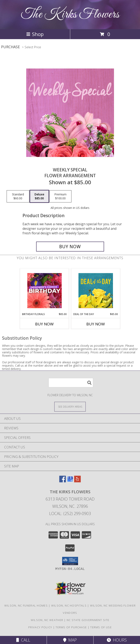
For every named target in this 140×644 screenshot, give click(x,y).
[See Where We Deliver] (70, 406)
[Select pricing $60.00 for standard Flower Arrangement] (18, 196)
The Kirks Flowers (70, 15)
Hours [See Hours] (117, 640)
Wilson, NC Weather (47, 620)
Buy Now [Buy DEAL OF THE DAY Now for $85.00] (96, 324)
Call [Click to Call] (23, 640)
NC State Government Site (88, 620)
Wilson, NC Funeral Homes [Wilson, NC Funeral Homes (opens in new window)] (26, 605)
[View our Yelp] (77, 481)
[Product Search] (71, 383)
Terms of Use (101, 627)
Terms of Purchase (71, 627)
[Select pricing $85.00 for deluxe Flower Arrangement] (39, 196)
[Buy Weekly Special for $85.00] (70, 247)
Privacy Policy (40, 627)
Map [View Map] (70, 640)
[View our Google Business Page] (70, 481)
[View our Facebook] (63, 481)
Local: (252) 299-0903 (70, 513)
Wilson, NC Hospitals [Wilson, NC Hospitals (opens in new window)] (69, 605)
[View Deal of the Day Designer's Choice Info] (96, 291)
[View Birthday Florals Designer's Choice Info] (44, 291)
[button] (70, 561)
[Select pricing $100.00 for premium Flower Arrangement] (60, 196)
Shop (35, 34)
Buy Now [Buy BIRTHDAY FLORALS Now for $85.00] (44, 324)
